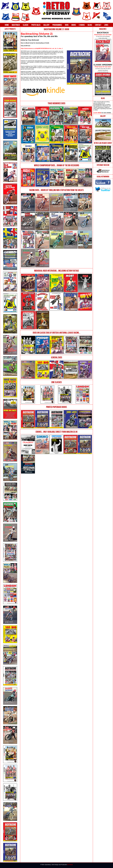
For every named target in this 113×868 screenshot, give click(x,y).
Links (106, 25)
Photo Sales (36, 25)
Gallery (46, 25)
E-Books (82, 25)
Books (74, 25)
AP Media (70, 865)
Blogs (90, 25)
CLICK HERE (97, 113)
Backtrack (16, 25)
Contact (98, 25)
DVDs (67, 25)
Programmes (57, 25)
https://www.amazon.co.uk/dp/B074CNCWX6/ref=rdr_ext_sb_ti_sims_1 (42, 48)
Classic (26, 25)
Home (7, 25)
